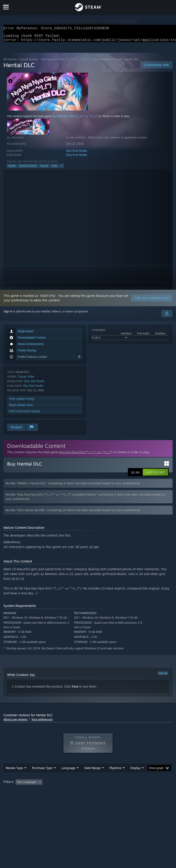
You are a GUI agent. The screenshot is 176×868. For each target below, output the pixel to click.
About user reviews (15, 722)
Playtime (115, 777)
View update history (22, 401)
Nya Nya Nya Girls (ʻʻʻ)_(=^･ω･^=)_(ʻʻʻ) (65, 62)
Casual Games (29, 62)
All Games (10, 62)
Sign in (8, 314)
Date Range (92, 777)
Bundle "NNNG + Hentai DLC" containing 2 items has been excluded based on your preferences (73, 486)
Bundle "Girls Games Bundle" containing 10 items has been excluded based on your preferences (73, 513)
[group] (88, 794)
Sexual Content (28, 168)
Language (68, 777)
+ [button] (62, 168)
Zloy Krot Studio (77, 153)
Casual (44, 168)
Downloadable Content (107, 62)
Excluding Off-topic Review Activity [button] (73, 791)
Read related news (21, 408)
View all (163, 676)
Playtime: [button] (108, 791)
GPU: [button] (55, 797)
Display (135, 777)
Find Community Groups (25, 414)
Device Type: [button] (75, 797)
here (75, 689)
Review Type (14, 777)
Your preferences (42, 722)
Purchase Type (42, 777)
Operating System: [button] (16, 797)
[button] (155, 475)
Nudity (12, 168)
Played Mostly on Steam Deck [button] (141, 791)
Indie (55, 168)
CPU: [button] (40, 797)
